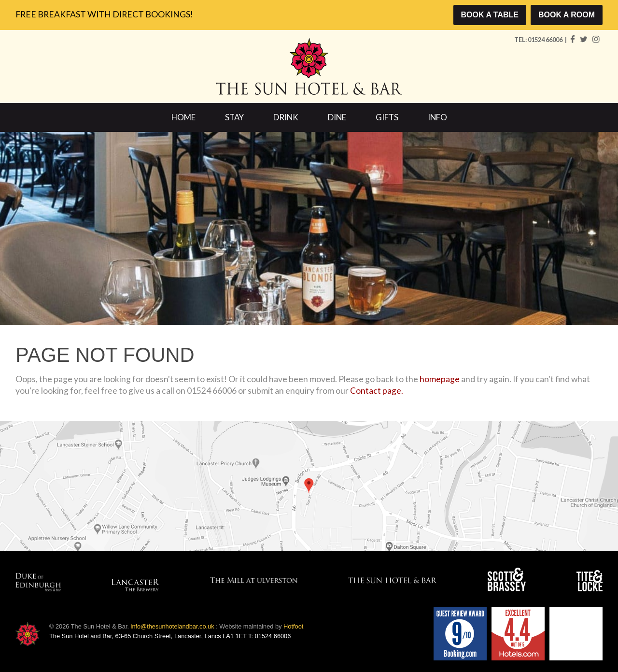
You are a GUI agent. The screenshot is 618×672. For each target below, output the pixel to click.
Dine (337, 117)
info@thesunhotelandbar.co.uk (173, 626)
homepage (440, 379)
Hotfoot (293, 626)
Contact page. (377, 391)
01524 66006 (546, 40)
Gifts (387, 117)
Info (437, 117)
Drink (286, 117)
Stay (234, 117)
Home (183, 117)
